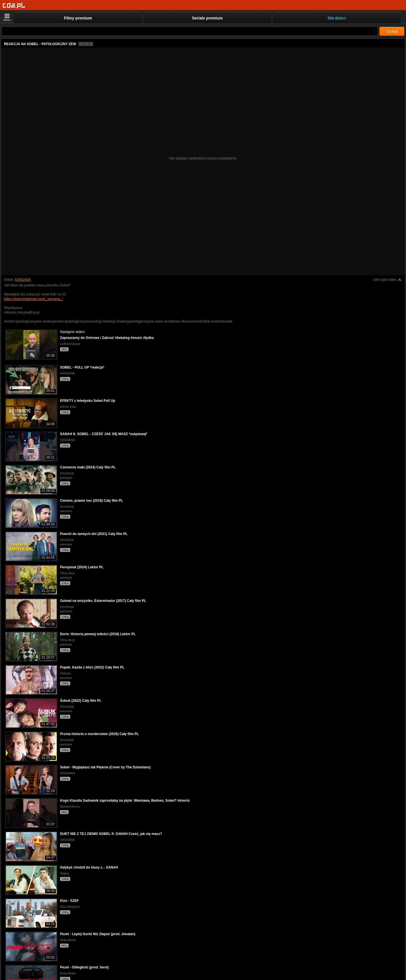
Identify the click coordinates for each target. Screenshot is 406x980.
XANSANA (23, 280)
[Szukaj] (190, 31)
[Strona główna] (14, 6)
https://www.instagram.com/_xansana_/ (33, 299)
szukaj (392, 31)
